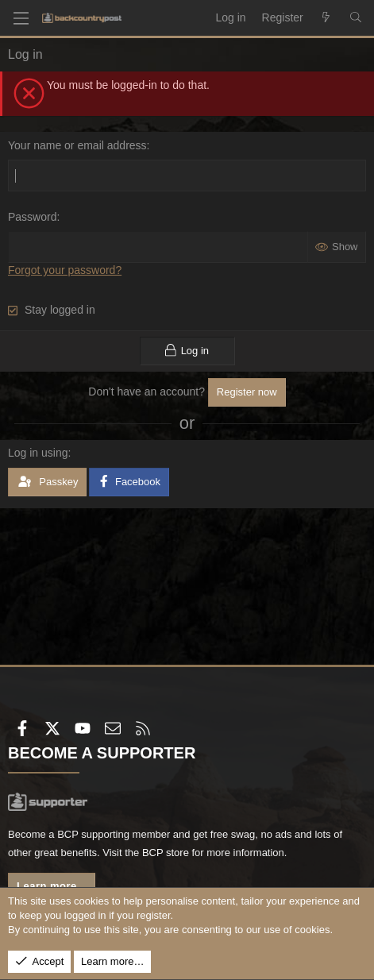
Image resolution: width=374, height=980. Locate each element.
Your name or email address (77, 145)
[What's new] (326, 18)
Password (32, 217)
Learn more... (52, 886)
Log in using (38, 453)
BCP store (166, 853)
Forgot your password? (65, 270)
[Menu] (21, 18)
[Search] (356, 18)
